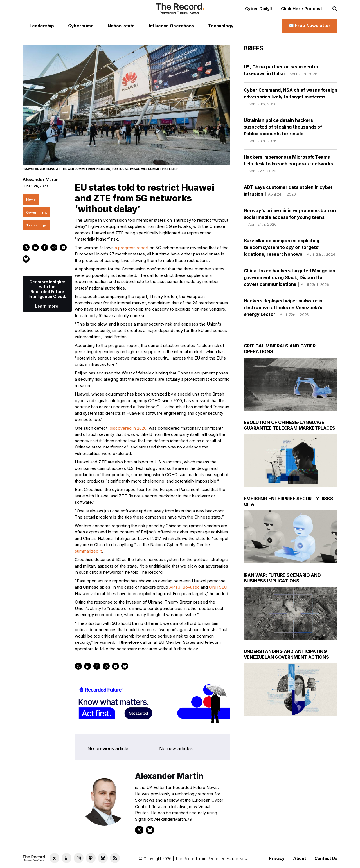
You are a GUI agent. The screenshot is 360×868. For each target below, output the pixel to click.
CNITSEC (218, 587)
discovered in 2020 (128, 428)
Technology (36, 225)
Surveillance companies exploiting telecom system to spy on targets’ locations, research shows (290, 247)
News (31, 199)
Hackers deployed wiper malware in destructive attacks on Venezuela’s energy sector (283, 308)
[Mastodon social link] (91, 858)
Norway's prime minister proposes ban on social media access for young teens (290, 217)
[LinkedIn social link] (67, 858)
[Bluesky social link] (103, 858)
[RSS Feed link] (115, 858)
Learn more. (47, 306)
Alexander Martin (40, 179)
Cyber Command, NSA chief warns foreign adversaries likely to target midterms (291, 97)
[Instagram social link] (79, 858)
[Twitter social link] (54, 858)
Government (36, 212)
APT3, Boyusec (184, 587)
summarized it (88, 551)
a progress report (132, 248)
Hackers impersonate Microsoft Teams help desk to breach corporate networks (288, 164)
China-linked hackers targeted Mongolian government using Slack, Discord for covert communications (290, 277)
